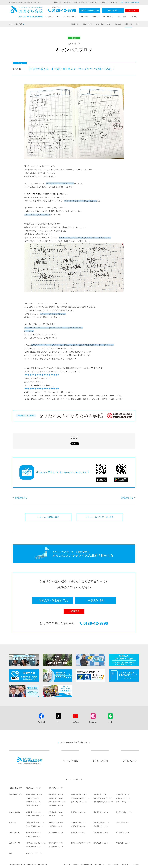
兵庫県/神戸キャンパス (78, 826)
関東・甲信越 (88, 24)
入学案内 (134, 17)
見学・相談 (122, 17)
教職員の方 (104, 2)
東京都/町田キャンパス (33, 802)
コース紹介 (84, 17)
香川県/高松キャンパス (123, 833)
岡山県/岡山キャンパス (33, 833)
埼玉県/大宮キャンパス (123, 795)
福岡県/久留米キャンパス (101, 843)
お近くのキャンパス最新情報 (130, 2)
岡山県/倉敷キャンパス (56, 833)
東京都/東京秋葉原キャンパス (80, 798)
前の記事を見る (21, 498)
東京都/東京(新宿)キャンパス (103, 798)
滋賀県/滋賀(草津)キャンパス (35, 822)
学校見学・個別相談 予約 (89, 10)
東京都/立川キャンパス (123, 798)
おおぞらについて (53, 17)
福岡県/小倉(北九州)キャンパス (36, 843)
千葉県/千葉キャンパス (56, 798)
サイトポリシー (99, 865)
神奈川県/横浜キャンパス (79, 802)
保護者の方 (114, 2)
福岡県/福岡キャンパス (56, 843)
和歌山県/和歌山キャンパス (35, 826)
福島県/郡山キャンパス (56, 788)
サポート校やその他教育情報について (75, 742)
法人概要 (67, 865)
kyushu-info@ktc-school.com (42, 385)
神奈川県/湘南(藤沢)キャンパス (103, 802)
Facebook (41, 722)
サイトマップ (126, 865)
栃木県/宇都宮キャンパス (34, 795)
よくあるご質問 (100, 761)
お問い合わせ (130, 761)
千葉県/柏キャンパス (33, 798)
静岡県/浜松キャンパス (78, 812)
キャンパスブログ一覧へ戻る (101, 517)
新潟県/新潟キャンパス (33, 806)
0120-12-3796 (62, 11)
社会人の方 (94, 2)
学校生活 (96, 17)
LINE (110, 722)
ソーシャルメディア (113, 865)
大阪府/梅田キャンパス (78, 822)
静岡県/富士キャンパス (33, 812)
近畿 (109, 24)
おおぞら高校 (27, 12)
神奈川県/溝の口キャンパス (57, 802)
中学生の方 (57, 2)
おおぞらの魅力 (70, 17)
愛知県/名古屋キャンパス (124, 812)
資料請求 (132, 10)
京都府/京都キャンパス (56, 822)
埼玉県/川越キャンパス (101, 795)
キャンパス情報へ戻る (49, 517)
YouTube (75, 722)
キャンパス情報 (16, 24)
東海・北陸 (100, 24)
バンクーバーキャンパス (34, 853)
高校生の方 (68, 2)
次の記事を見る (127, 498)
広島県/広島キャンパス (101, 833)
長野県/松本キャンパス (56, 806)
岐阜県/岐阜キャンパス (56, 816)
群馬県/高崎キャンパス (56, 795)
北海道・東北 (75, 24)
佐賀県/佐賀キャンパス (123, 843)
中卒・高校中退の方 (81, 2)
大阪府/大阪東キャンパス (101, 822)
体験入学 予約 (113, 10)
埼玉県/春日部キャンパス (79, 795)
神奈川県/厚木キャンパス (124, 802)
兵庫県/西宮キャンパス (56, 826)
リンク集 (136, 865)
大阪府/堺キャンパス (123, 822)
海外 (137, 24)
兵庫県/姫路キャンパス (101, 826)
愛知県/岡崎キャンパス (101, 812)
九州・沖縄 (128, 24)
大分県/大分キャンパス (33, 847)
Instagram (93, 722)
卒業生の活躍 (108, 17)
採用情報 (75, 865)
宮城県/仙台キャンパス (33, 788)
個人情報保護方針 (86, 865)
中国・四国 (117, 24)
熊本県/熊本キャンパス (56, 847)
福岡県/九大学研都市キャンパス (81, 843)
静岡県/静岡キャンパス (56, 812)
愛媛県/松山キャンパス (33, 836)
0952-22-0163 (37, 382)
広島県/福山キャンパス (78, 833)
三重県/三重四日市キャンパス (36, 816)
